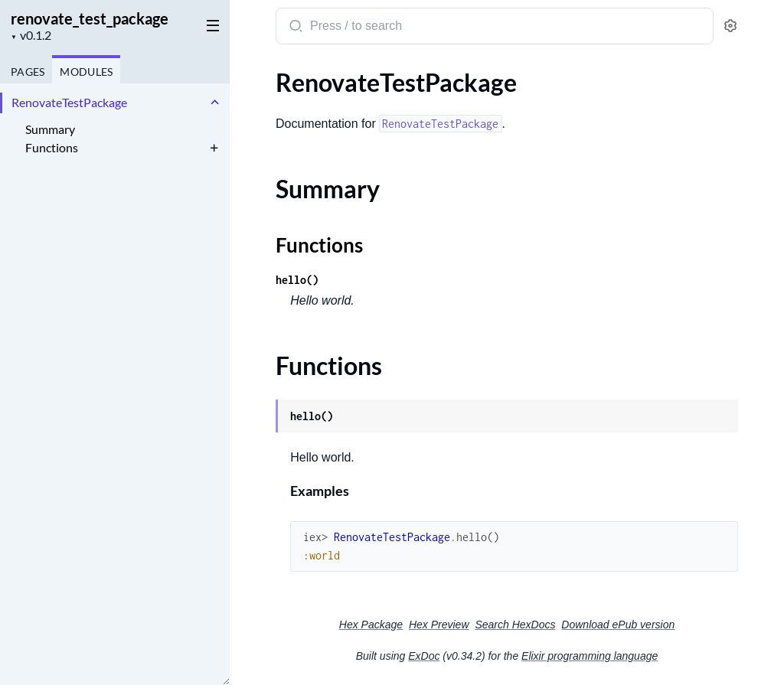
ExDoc (424, 656)
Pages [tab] (28, 72)
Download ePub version (618, 625)
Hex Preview (439, 625)
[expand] (215, 103)
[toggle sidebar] (210, 24)
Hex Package (371, 625)
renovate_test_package (90, 18)
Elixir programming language (590, 656)
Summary (50, 129)
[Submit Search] (294, 28)
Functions (52, 147)
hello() (297, 280)
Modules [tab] (86, 72)
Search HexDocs (515, 625)
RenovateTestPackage (69, 102)
